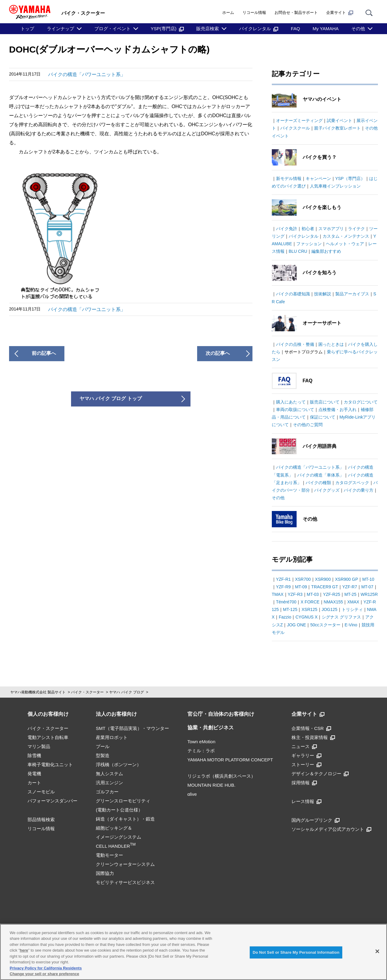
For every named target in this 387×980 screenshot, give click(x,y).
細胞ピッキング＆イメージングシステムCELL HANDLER (119, 837)
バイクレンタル (259, 29)
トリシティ (352, 609)
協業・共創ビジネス (211, 728)
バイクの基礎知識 (293, 294)
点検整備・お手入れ (337, 410)
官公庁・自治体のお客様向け (221, 714)
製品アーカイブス (352, 294)
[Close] (377, 951)
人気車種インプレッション (335, 186)
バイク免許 (287, 229)
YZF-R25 (332, 594)
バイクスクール (295, 128)
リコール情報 (254, 13)
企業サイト (340, 13)
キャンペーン (318, 178)
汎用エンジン (109, 783)
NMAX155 (333, 602)
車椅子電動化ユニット (50, 765)
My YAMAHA (326, 29)
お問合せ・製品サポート (296, 13)
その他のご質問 (308, 425)
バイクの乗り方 (359, 490)
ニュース (304, 746)
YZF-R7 (350, 587)
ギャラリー (306, 755)
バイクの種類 (318, 483)
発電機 (34, 774)
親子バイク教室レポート (337, 128)
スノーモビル (41, 792)
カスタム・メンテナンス (346, 236)
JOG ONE (296, 625)
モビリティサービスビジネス (125, 882)
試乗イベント (340, 120)
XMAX (353, 602)
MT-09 (301, 587)
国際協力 (105, 873)
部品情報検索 (41, 819)
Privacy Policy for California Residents (46, 968)
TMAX (278, 594)
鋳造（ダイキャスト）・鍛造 (125, 819)
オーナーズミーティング (299, 120)
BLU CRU (298, 251)
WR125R (369, 594)
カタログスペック (352, 483)
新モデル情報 (289, 178)
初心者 (308, 229)
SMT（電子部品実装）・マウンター (132, 728)
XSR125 (309, 609)
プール (103, 746)
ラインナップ (60, 29)
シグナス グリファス (341, 617)
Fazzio (285, 617)
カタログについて (361, 402)
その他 (358, 29)
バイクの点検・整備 (295, 344)
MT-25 (350, 594)
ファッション (309, 244)
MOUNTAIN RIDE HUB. (211, 785)
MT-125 (290, 609)
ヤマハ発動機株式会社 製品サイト (38, 692)
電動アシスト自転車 (48, 737)
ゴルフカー (107, 792)
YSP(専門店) (167, 29)
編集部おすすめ (326, 251)
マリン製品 (39, 746)
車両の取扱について (295, 410)
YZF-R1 (283, 579)
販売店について (325, 402)
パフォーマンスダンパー (52, 801)
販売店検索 (208, 29)
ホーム (228, 13)
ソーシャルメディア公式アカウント (331, 829)
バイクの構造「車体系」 (320, 475)
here (24, 950)
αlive (192, 794)
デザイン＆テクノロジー (320, 774)
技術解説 (323, 294)
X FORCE (310, 602)
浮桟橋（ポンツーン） (119, 765)
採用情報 (304, 783)
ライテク (356, 229)
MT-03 (313, 594)
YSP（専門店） (350, 178)
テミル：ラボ (201, 751)
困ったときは (331, 344)
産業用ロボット (112, 737)
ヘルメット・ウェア (345, 244)
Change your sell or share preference (44, 974)
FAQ (295, 29)
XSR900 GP (346, 579)
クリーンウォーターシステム (125, 864)
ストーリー (306, 765)
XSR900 (323, 579)
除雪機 (34, 755)
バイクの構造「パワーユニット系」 (87, 74)
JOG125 (330, 609)
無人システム (109, 774)
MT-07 (367, 587)
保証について (323, 417)
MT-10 (368, 579)
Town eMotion (202, 742)
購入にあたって (291, 402)
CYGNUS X (306, 617)
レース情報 (306, 801)
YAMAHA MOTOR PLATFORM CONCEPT (230, 760)
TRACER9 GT (325, 587)
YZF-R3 (295, 594)
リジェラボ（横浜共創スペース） (221, 776)
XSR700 (303, 579)
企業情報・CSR (311, 728)
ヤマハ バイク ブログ (127, 692)
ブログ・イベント (112, 29)
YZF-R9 (283, 587)
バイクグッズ (327, 490)
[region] (193, 952)
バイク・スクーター (87, 692)
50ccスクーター (325, 625)
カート (34, 783)
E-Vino (351, 625)
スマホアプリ (331, 229)
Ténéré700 (286, 602)
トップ (27, 29)
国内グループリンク (315, 820)
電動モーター (109, 855)
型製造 (103, 755)
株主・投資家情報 (313, 737)
